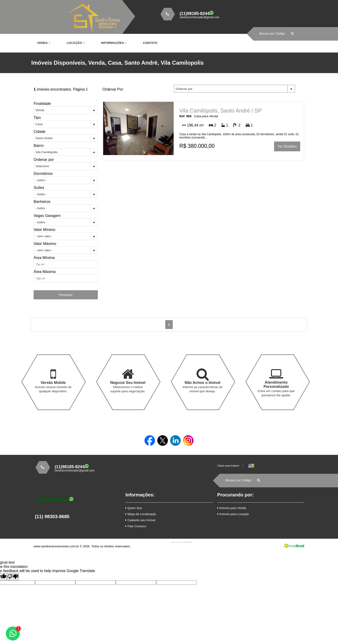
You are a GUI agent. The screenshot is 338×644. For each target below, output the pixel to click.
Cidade (40, 132)
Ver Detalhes (287, 146)
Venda (44, 43)
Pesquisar (66, 295)
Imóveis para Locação (233, 514)
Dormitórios (43, 174)
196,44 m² (193, 125)
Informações (114, 43)
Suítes (39, 188)
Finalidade (42, 104)
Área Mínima (44, 258)
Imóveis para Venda (232, 508)
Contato (150, 43)
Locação (76, 43)
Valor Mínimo (44, 230)
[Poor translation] (13, 577)
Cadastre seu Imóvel (140, 520)
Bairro (39, 146)
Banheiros (42, 202)
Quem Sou (134, 508)
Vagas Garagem (47, 216)
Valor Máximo (45, 244)
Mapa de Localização (141, 514)
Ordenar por (44, 160)
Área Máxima (45, 272)
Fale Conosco (136, 526)
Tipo (37, 118)
